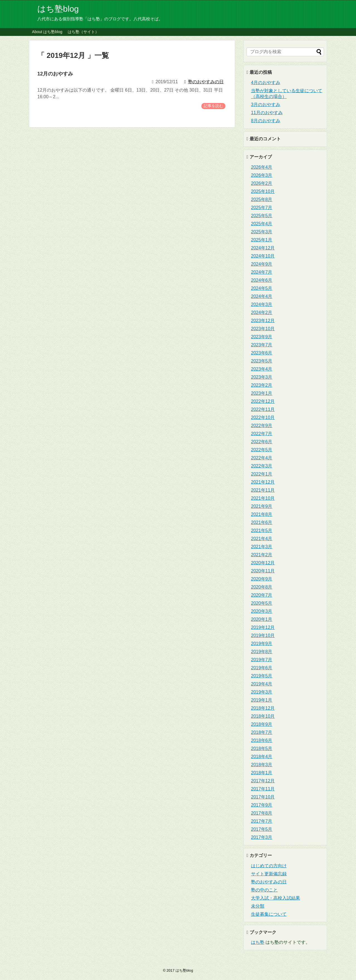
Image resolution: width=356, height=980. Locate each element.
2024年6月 (262, 280)
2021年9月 (262, 506)
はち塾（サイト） (83, 32)
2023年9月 (262, 337)
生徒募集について (269, 914)
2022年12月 (263, 401)
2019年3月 (262, 692)
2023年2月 (262, 385)
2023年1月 (262, 393)
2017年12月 (263, 781)
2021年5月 (262, 531)
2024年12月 (263, 248)
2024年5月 (262, 288)
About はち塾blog (47, 32)
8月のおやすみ (266, 121)
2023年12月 (263, 321)
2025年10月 (263, 191)
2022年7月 (262, 434)
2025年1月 (262, 240)
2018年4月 (262, 757)
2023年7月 (262, 345)
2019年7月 (262, 660)
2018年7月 (262, 732)
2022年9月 (262, 426)
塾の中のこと (264, 890)
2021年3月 (262, 547)
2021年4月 (262, 539)
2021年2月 (262, 555)
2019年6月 (262, 668)
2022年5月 (262, 450)
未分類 (258, 906)
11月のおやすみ (267, 113)
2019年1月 (262, 700)
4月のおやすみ (266, 83)
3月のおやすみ (266, 105)
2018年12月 (263, 708)
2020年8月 (262, 587)
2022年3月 (262, 466)
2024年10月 (263, 256)
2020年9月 (262, 579)
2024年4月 (262, 296)
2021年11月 (263, 490)
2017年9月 (262, 805)
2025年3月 (262, 232)
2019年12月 (263, 627)
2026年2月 (262, 183)
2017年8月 (262, 813)
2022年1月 (262, 474)
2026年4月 (262, 167)
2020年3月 (262, 611)
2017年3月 (262, 837)
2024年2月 (262, 313)
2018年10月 (263, 716)
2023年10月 (263, 329)
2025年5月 (262, 216)
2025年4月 (262, 224)
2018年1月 (262, 773)
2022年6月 (262, 442)
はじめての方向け (269, 866)
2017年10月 (263, 797)
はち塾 (258, 942)
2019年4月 (262, 684)
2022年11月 (263, 409)
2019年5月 (262, 676)
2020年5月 (262, 603)
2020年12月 (263, 563)
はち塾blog (58, 9)
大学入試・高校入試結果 (275, 898)
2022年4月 (262, 458)
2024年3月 (262, 304)
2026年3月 (262, 175)
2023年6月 (262, 353)
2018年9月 (262, 724)
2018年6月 (262, 740)
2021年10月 (263, 498)
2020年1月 (262, 619)
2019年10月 (263, 635)
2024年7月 (262, 272)
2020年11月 (263, 571)
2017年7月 (262, 821)
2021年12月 (263, 482)
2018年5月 (262, 749)
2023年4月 (262, 369)
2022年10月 (263, 417)
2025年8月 (262, 199)
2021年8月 (262, 514)
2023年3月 (262, 377)
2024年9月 (262, 264)
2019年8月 (262, 652)
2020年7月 (262, 595)
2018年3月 (262, 765)
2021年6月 (262, 522)
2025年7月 (262, 208)
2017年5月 (262, 829)
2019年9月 (262, 644)
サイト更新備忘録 (269, 874)
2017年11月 (263, 789)
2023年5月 (262, 361)
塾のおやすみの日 (269, 882)
